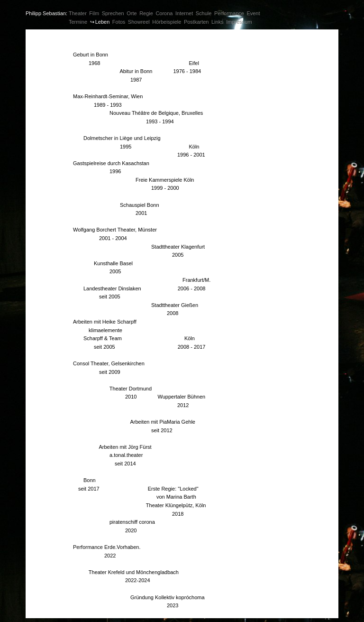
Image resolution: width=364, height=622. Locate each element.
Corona (164, 13)
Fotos (119, 22)
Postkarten (196, 22)
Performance (229, 13)
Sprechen (113, 13)
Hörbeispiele (167, 22)
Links (218, 22)
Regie (146, 13)
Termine (78, 22)
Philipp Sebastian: (46, 13)
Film (94, 13)
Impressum (239, 22)
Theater (78, 13)
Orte (132, 13)
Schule (204, 13)
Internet (184, 13)
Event (253, 13)
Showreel (139, 22)
